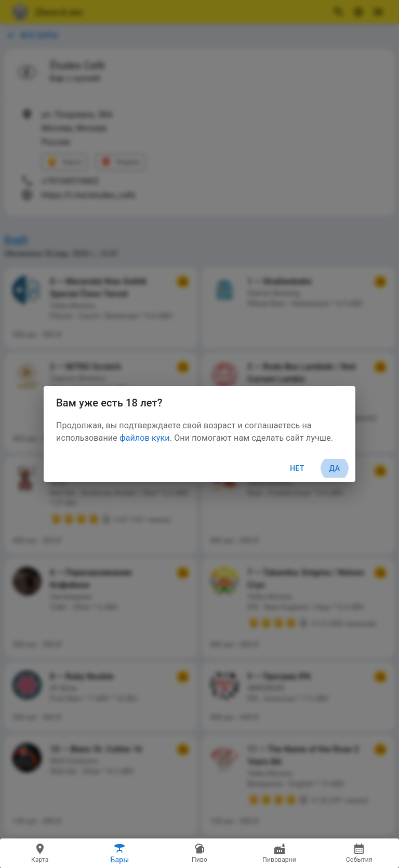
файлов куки (145, 438)
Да (335, 469)
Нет (297, 468)
